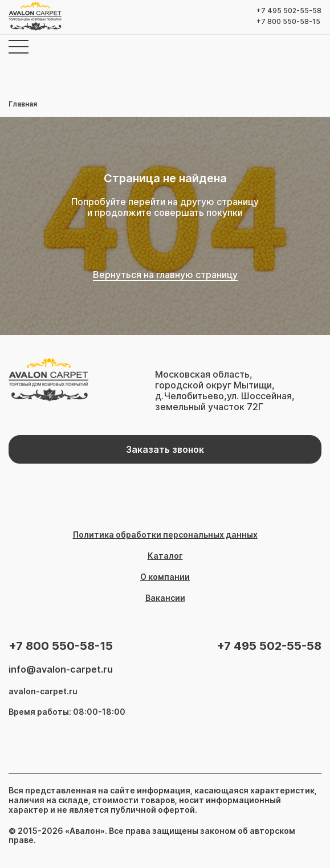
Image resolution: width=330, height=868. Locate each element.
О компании (165, 577)
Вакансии (165, 598)
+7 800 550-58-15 (288, 22)
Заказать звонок (165, 449)
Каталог (165, 556)
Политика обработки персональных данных (165, 535)
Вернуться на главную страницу (165, 275)
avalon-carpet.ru (43, 691)
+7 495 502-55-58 (289, 11)
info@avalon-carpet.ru (61, 670)
